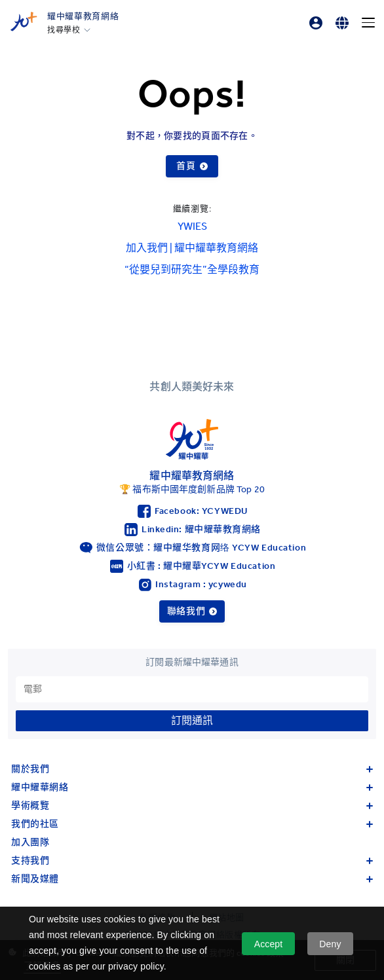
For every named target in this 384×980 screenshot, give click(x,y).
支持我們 (192, 861)
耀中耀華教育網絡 (83, 16)
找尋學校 (64, 30)
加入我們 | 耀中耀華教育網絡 (192, 248)
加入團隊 (30, 842)
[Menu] (368, 23)
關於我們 (192, 769)
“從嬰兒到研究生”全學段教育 (192, 269)
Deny (330, 944)
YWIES (192, 226)
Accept (269, 944)
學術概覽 (192, 806)
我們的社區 (192, 824)
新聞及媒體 (192, 879)
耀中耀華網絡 (192, 787)
